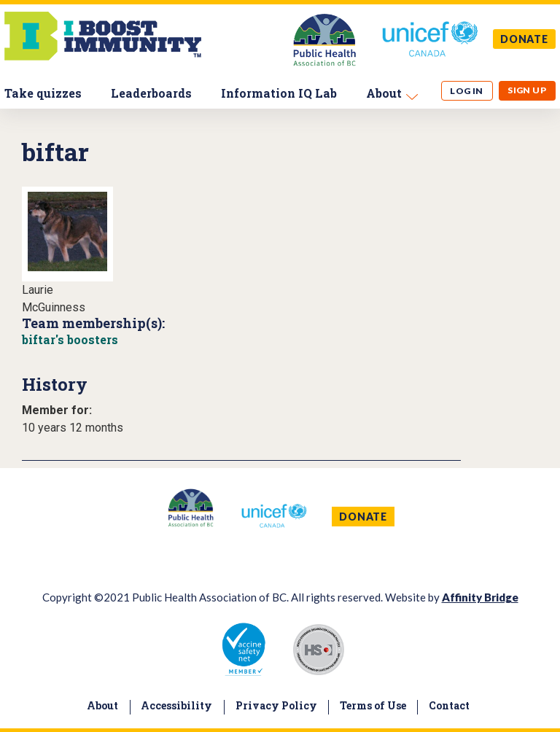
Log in (467, 91)
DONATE (524, 39)
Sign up (527, 90)
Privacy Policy (276, 705)
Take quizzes (43, 93)
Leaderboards (151, 93)
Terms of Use (373, 705)
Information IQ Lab (279, 93)
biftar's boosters (70, 339)
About (384, 93)
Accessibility (176, 705)
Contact (449, 705)
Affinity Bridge (480, 597)
